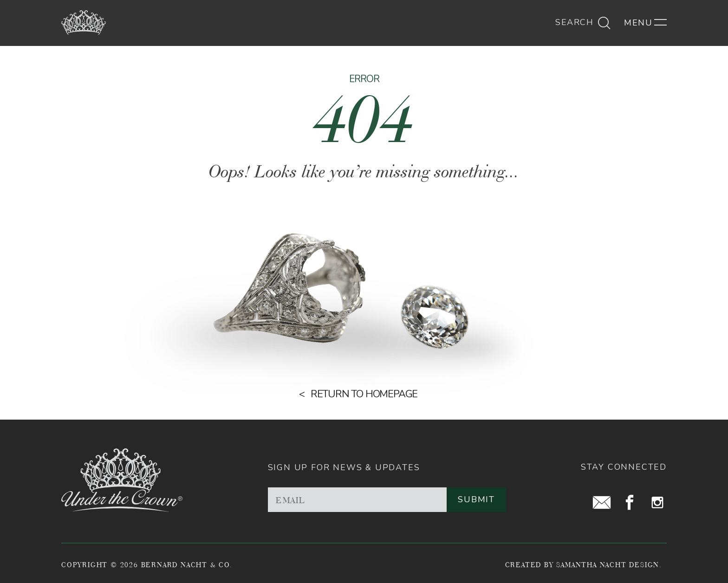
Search (583, 22)
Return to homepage (364, 394)
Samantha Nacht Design (608, 565)
